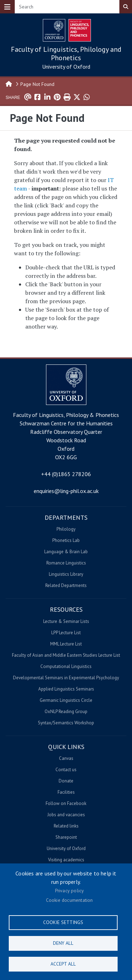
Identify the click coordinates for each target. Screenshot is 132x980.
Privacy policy (70, 891)
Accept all (63, 964)
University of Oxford (66, 67)
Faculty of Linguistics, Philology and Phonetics (66, 54)
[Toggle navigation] (7, 7)
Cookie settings (63, 922)
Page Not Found (37, 84)
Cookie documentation (70, 900)
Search (126, 7)
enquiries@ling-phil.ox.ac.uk (66, 491)
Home (9, 83)
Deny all (63, 943)
